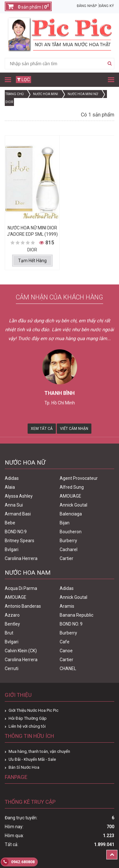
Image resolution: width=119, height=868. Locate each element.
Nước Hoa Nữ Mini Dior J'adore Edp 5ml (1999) (32, 231)
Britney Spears (20, 541)
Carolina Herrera (21, 558)
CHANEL (68, 668)
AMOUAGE (70, 496)
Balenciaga (71, 514)
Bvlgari (12, 549)
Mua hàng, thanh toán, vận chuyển (39, 751)
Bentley (12, 624)
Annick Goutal (73, 505)
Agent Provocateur (79, 478)
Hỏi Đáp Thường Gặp (28, 718)
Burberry (68, 541)
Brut (9, 633)
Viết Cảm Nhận (74, 429)
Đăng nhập (87, 6)
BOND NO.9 (16, 532)
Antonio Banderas (23, 606)
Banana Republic (76, 615)
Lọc (23, 80)
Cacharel (69, 549)
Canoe (66, 651)
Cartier (66, 558)
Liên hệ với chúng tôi (27, 726)
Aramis (67, 606)
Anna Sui (14, 505)
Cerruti (12, 668)
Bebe (10, 523)
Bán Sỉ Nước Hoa (24, 767)
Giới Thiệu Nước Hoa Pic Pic (33, 710)
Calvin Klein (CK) (21, 651)
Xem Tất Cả (42, 429)
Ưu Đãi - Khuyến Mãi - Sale (32, 759)
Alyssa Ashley (19, 496)
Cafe (65, 642)
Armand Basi (18, 514)
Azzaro (12, 615)
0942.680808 (18, 862)
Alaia (10, 487)
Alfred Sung (72, 487)
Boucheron (71, 532)
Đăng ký (106, 6)
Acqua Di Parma (21, 588)
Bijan (65, 523)
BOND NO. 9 (71, 624)
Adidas (12, 478)
